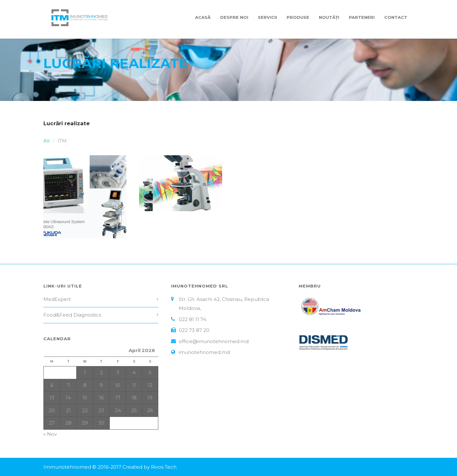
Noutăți (329, 17)
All (46, 141)
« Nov (50, 434)
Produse (298, 17)
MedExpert (57, 299)
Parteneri (362, 17)
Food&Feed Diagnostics (72, 315)
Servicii (267, 17)
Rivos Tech (164, 467)
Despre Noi (234, 17)
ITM (62, 141)
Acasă (203, 17)
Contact (396, 17)
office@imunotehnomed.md (214, 341)
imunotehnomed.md (204, 352)
